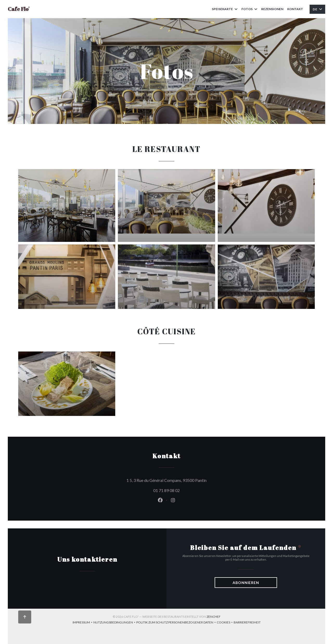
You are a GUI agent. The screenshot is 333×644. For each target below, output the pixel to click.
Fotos (249, 9)
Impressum (83, 623)
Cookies (225, 623)
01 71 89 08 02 (166, 490)
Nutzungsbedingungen (115, 623)
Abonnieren (246, 583)
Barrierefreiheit (247, 623)
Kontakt (295, 9)
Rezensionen (272, 9)
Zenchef (214, 617)
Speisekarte (225, 9)
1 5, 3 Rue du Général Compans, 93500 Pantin (190, 480)
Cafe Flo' (19, 9)
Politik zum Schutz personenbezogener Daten (177, 623)
